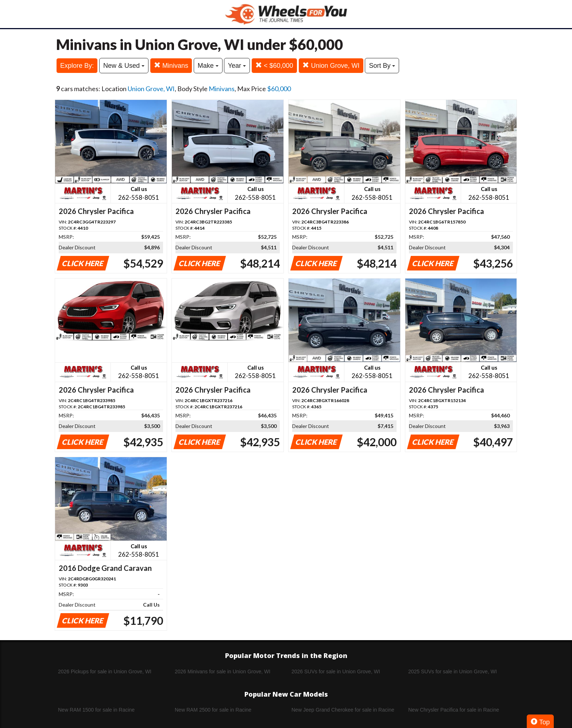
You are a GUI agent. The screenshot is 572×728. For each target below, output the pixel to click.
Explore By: (77, 66)
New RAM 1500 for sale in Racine (96, 710)
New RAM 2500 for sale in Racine (213, 710)
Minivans (171, 65)
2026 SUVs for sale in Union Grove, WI (336, 671)
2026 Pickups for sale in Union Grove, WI (105, 671)
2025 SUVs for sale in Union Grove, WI (453, 671)
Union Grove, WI (331, 65)
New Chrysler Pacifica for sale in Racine (454, 710)
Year (237, 66)
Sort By (382, 66)
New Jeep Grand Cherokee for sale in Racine (343, 710)
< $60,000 (274, 65)
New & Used (124, 66)
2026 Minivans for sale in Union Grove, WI (223, 671)
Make (208, 66)
